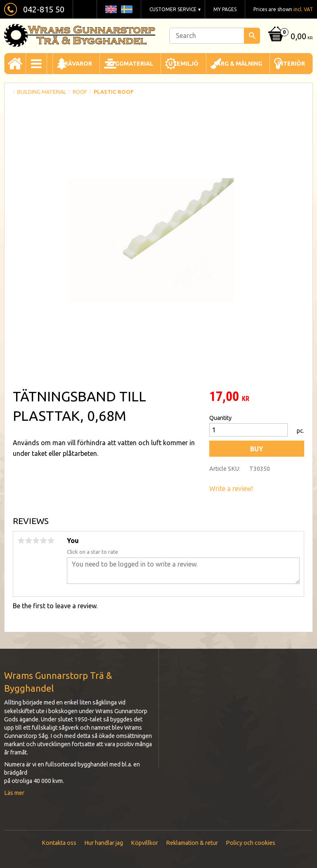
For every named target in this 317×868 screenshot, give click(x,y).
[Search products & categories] (215, 36)
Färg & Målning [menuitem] (238, 64)
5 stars (51, 541)
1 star (21, 541)
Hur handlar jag (104, 843)
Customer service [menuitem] (173, 9)
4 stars (43, 541)
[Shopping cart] (290, 37)
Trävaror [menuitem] (76, 64)
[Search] (252, 36)
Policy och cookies (251, 843)
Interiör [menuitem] (291, 64)
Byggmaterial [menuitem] (130, 64)
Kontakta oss (59, 843)
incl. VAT (303, 9)
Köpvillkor (144, 843)
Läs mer (14, 793)
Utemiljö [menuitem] (183, 64)
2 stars (28, 541)
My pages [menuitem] (225, 9)
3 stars (36, 541)
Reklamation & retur (192, 843)
